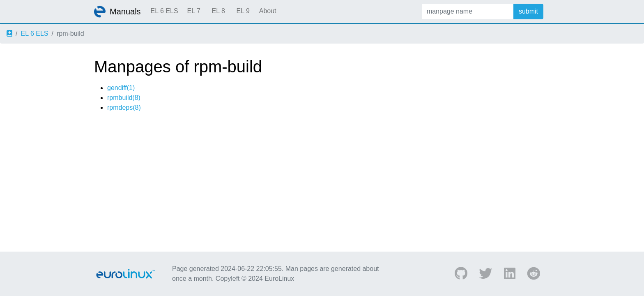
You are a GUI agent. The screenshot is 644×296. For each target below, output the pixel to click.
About (268, 11)
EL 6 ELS (164, 11)
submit (528, 11)
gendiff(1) (121, 88)
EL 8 (218, 11)
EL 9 (243, 11)
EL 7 (193, 11)
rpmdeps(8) (124, 108)
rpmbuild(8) (124, 98)
